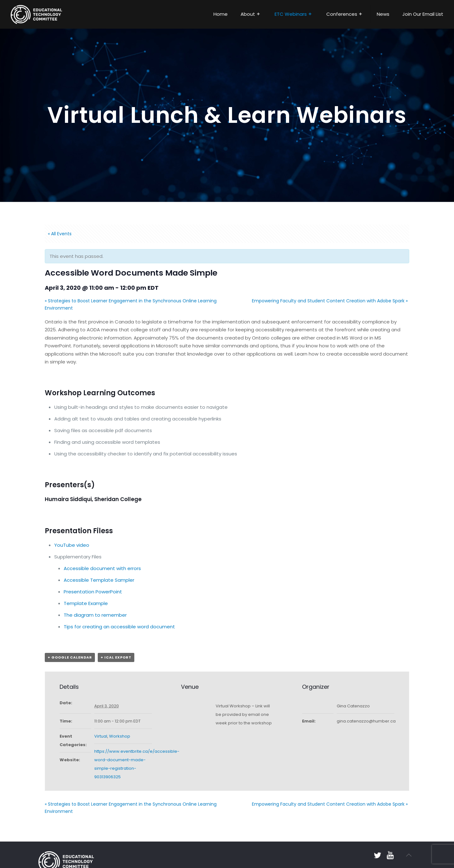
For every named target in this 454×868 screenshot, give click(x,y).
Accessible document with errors (102, 568)
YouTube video (72, 545)
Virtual (101, 736)
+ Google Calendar (70, 657)
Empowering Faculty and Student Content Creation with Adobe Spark (330, 301)
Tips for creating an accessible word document (119, 627)
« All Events (60, 234)
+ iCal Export (116, 657)
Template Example (86, 603)
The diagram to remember (95, 615)
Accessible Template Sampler (99, 580)
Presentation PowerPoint (93, 592)
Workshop (120, 736)
